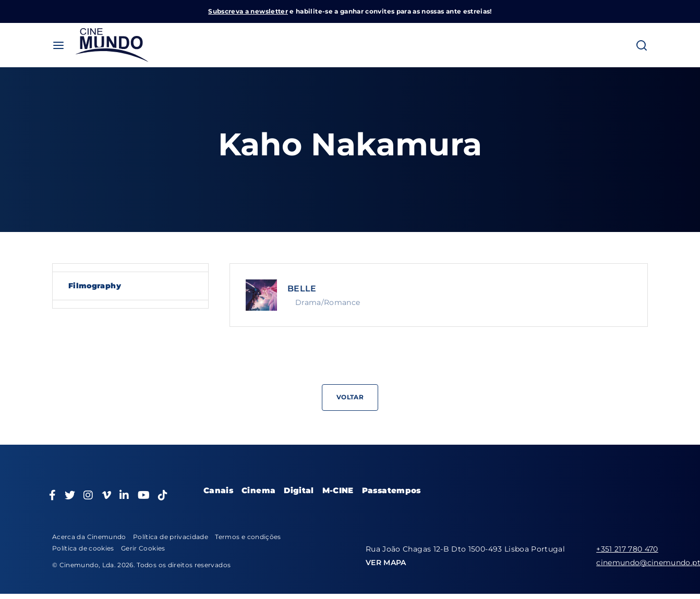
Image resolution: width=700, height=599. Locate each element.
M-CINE (338, 490)
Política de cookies (83, 548)
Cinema (258, 490)
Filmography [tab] (95, 286)
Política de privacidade (171, 537)
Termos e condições (248, 537)
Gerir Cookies (143, 548)
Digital (299, 490)
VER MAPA (386, 563)
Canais (218, 490)
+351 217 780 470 (627, 549)
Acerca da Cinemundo (89, 537)
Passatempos (391, 490)
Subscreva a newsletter (248, 11)
